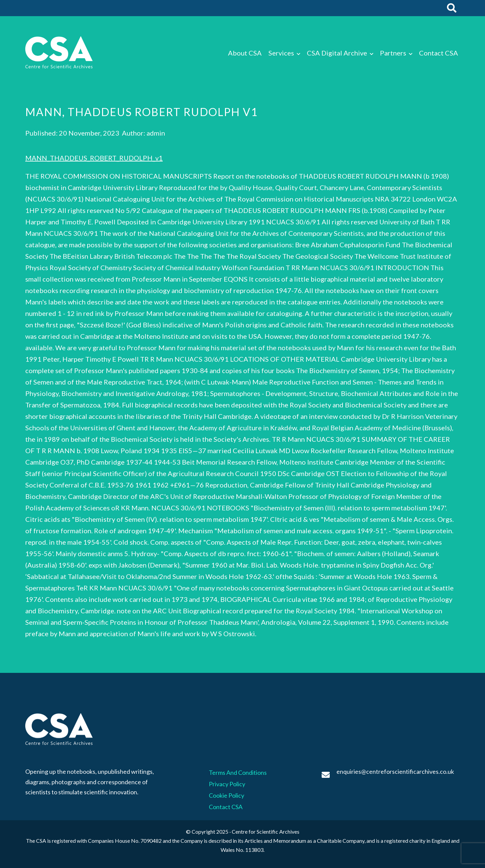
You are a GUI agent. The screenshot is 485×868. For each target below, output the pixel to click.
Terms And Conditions (238, 772)
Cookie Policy (227, 795)
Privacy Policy (227, 784)
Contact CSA (439, 53)
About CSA (245, 53)
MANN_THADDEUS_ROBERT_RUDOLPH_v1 (94, 158)
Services (281, 53)
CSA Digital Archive (337, 53)
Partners (393, 53)
